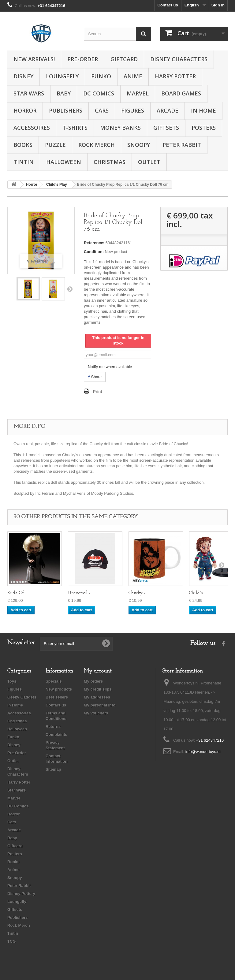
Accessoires (32, 128)
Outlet (149, 162)
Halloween (64, 162)
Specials (54, 681)
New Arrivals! (34, 59)
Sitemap (53, 769)
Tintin (24, 162)
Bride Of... (16, 593)
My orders (93, 681)
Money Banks (120, 128)
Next (70, 289)
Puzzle (55, 145)
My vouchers (96, 713)
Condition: (94, 252)
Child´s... (197, 593)
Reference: (94, 243)
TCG (11, 941)
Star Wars (29, 93)
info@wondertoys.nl (203, 752)
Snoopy (139, 145)
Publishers (66, 110)
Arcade (168, 110)
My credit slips (98, 689)
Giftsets (166, 128)
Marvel (138, 93)
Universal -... (80, 593)
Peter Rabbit (182, 145)
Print (98, 391)
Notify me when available (110, 367)
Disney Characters (179, 59)
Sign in (218, 5)
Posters (204, 128)
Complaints (56, 734)
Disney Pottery (21, 894)
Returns (53, 727)
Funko (101, 76)
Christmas (110, 162)
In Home (203, 110)
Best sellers (57, 697)
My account (98, 671)
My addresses (97, 697)
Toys (12, 681)
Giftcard (124, 59)
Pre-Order (83, 59)
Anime (133, 76)
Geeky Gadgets (22, 697)
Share (95, 377)
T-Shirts (75, 128)
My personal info (100, 705)
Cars (102, 110)
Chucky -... (138, 593)
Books (23, 145)
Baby (64, 93)
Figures (133, 110)
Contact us (168, 5)
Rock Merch (97, 145)
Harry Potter (175, 76)
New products (59, 689)
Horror (25, 110)
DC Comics (99, 93)
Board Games (181, 93)
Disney (23, 76)
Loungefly (62, 76)
